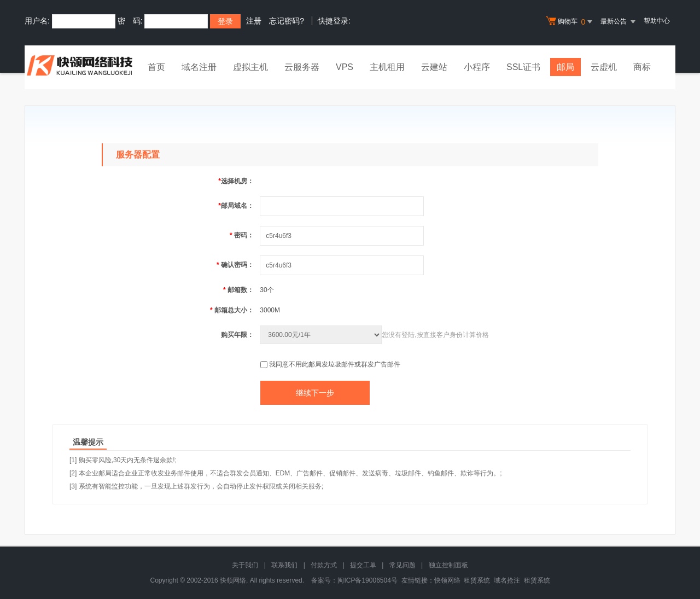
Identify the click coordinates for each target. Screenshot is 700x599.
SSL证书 (523, 67)
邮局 (565, 67)
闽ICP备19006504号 (367, 580)
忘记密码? (287, 21)
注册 (254, 21)
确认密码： (235, 265)
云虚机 (604, 67)
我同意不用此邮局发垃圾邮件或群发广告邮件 (335, 364)
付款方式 (324, 565)
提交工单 (363, 565)
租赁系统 (477, 580)
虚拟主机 (250, 67)
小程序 (477, 67)
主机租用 (387, 67)
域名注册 (199, 67)
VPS (345, 67)
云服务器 (302, 67)
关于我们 (245, 565)
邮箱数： (238, 290)
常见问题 (402, 565)
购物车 (570, 22)
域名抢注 (507, 580)
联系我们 (284, 565)
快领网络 (447, 580)
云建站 (434, 67)
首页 (156, 67)
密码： (242, 235)
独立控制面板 (448, 565)
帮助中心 (657, 21)
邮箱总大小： (232, 310)
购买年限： (237, 335)
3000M (270, 310)
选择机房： (236, 181)
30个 (267, 290)
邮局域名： (236, 206)
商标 (642, 67)
